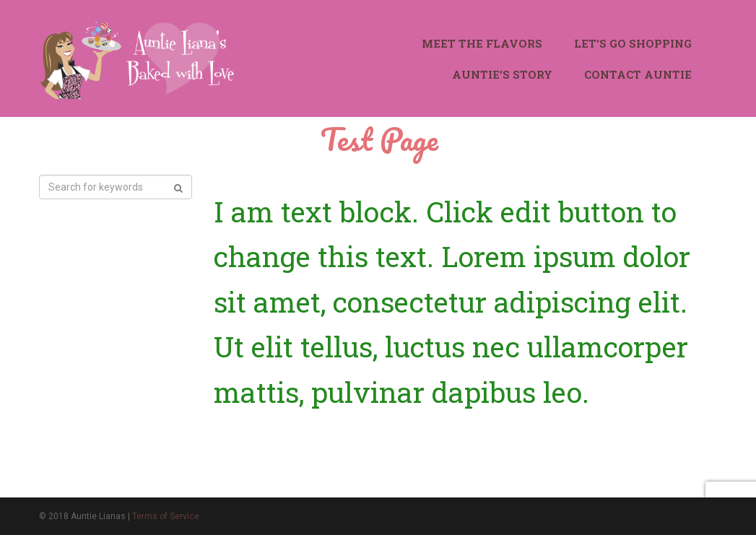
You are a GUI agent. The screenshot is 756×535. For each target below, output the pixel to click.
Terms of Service (166, 516)
